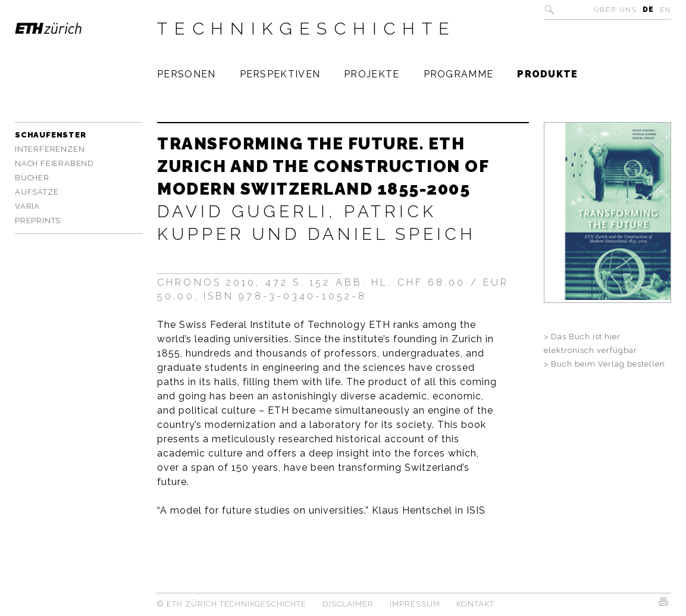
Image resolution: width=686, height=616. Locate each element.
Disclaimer (348, 604)
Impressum (415, 604)
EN (665, 10)
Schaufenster (51, 135)
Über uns (615, 10)
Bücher (32, 178)
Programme (459, 74)
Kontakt (475, 604)
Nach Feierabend (54, 163)
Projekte (372, 74)
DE (649, 10)
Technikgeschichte (307, 29)
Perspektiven (280, 74)
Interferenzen (50, 149)
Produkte (547, 74)
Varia (27, 206)
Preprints (38, 221)
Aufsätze (37, 192)
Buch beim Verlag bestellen (608, 364)
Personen (186, 74)
